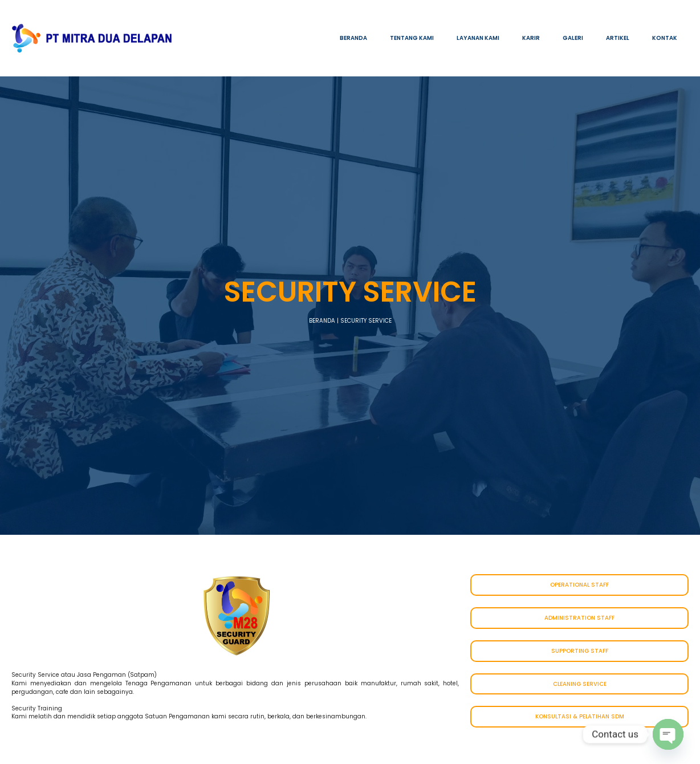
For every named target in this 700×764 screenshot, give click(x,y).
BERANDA (353, 38)
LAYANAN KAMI (478, 38)
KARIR (531, 38)
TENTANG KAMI (412, 38)
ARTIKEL (618, 38)
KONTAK (665, 38)
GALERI (573, 38)
